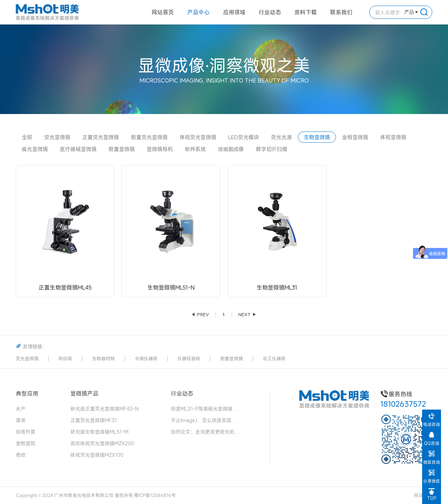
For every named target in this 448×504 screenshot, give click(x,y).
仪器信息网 (189, 359)
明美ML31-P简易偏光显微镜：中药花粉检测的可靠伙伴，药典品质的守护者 (206, 409)
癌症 (21, 455)
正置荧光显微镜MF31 (94, 420)
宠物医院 (26, 443)
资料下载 (306, 12)
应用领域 (234, 12)
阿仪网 (65, 359)
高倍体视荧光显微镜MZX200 (102, 443)
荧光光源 (281, 137)
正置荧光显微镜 (101, 137)
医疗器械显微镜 (78, 149)
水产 (21, 409)
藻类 (21, 420)
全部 (27, 137)
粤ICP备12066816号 (155, 495)
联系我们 (341, 12)
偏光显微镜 (35, 149)
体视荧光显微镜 (198, 137)
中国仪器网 (146, 359)
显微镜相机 (160, 149)
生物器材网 (103, 359)
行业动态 (270, 12)
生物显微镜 (317, 137)
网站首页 (163, 12)
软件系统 (195, 149)
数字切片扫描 (272, 149)
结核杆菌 (26, 432)
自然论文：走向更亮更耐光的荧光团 (206, 432)
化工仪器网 (274, 359)
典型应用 (27, 393)
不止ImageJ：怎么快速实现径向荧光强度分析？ (206, 420)
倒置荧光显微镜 (149, 137)
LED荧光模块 (244, 137)
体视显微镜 (393, 137)
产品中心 (198, 12)
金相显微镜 (355, 137)
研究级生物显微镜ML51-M (99, 432)
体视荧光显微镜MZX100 (97, 455)
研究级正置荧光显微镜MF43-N (104, 409)
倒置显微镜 (122, 149)
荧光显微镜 (57, 137)
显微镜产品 (84, 393)
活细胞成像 (231, 149)
